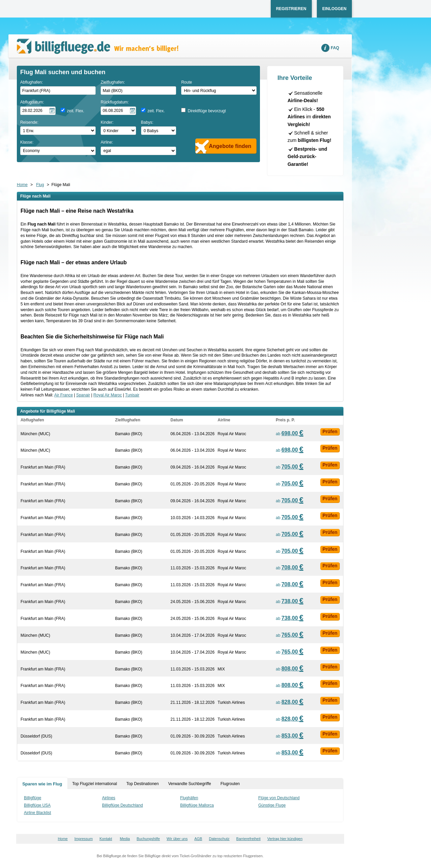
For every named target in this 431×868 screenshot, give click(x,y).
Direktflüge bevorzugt (207, 111)
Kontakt (106, 839)
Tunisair (132, 395)
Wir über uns (177, 839)
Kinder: (107, 122)
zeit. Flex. (76, 111)
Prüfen (330, 431)
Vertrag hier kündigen (285, 839)
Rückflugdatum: (115, 102)
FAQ (335, 48)
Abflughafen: (31, 82)
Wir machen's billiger (98, 46)
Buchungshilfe (148, 839)
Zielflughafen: (113, 82)
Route (187, 82)
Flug (40, 185)
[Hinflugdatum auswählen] (38, 111)
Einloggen (334, 9)
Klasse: (27, 142)
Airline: (107, 142)
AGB (198, 839)
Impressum (84, 839)
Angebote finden (230, 146)
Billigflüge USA (37, 805)
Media (125, 839)
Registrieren (291, 9)
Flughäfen (189, 798)
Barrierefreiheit (248, 839)
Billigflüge (32, 798)
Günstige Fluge (272, 805)
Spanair (83, 395)
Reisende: (29, 122)
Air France (63, 395)
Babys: (147, 122)
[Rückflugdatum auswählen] (118, 111)
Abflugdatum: (32, 102)
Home (22, 185)
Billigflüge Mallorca (197, 805)
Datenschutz (219, 839)
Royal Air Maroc (108, 395)
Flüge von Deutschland (279, 798)
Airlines (109, 798)
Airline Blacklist (38, 813)
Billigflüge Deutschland (122, 805)
